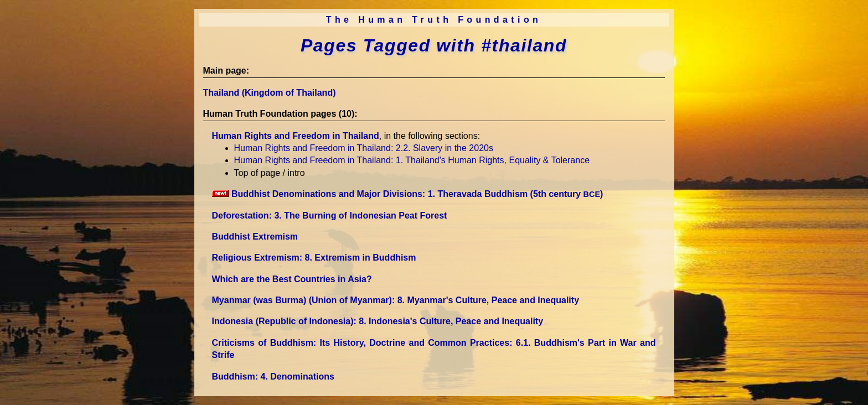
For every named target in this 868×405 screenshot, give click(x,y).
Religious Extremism (314, 258)
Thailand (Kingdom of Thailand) (270, 93)
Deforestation (330, 216)
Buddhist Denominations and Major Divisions (408, 194)
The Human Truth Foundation (434, 20)
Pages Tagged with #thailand (434, 45)
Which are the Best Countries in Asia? (292, 279)
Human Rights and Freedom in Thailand (296, 136)
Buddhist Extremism (255, 237)
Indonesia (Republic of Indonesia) (378, 321)
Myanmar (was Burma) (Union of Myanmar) (396, 300)
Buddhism (273, 377)
